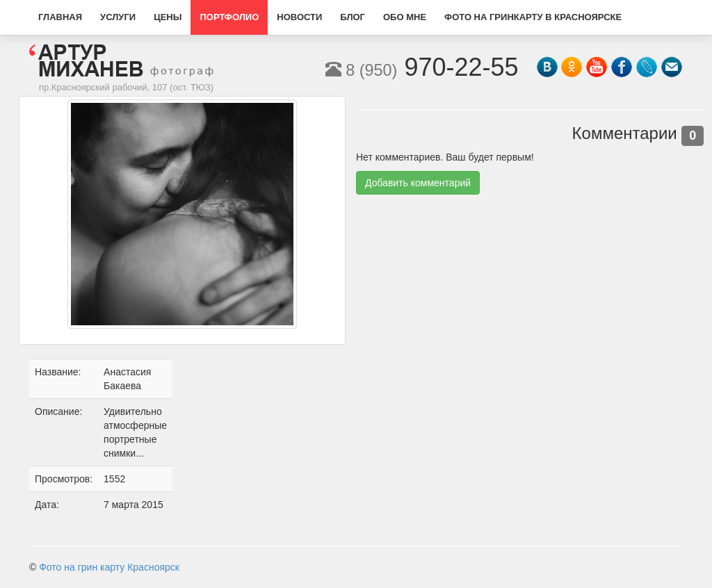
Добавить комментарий (418, 183)
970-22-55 (422, 67)
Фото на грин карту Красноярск (109, 567)
